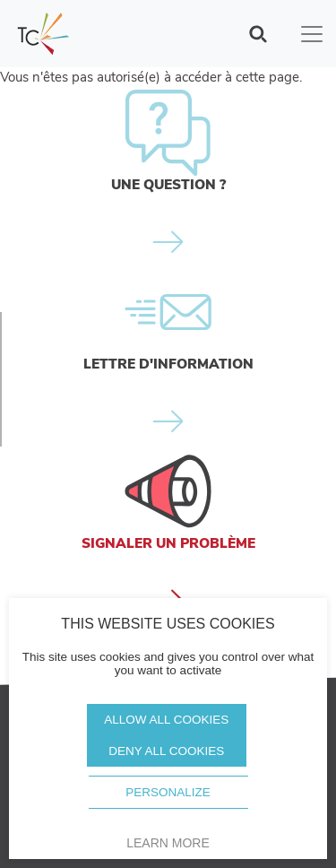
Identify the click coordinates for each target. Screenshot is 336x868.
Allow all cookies (166, 720)
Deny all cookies (166, 751)
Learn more (168, 843)
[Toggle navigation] (312, 34)
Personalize (168, 792)
